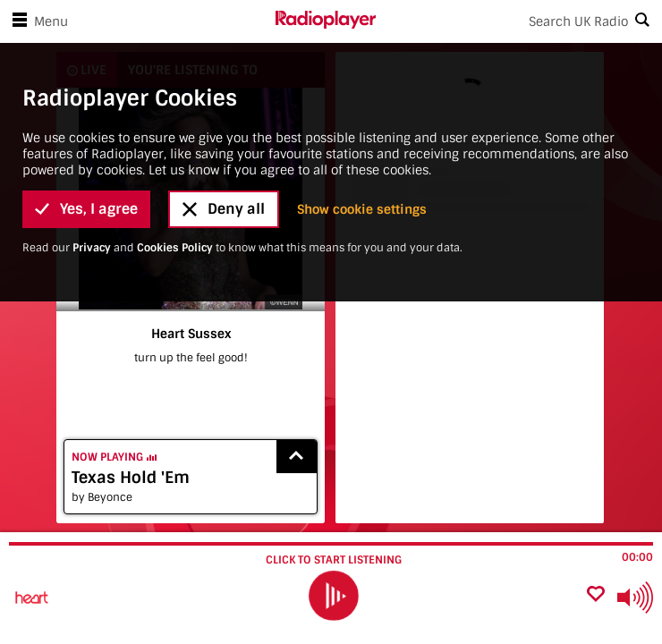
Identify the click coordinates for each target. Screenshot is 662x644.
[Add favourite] (596, 595)
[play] (333, 596)
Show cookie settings (362, 57)
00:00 (637, 557)
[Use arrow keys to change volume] (635, 597)
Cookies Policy (175, 96)
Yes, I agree (86, 58)
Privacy (92, 96)
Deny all (224, 58)
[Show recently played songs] (297, 457)
